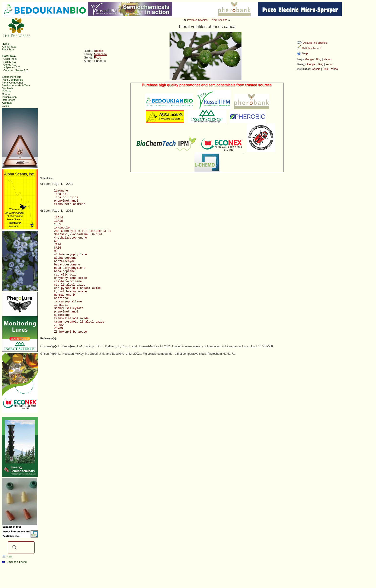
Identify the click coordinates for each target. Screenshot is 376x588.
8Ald (58, 248)
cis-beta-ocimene (68, 282)
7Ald (58, 245)
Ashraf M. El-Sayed (255, 582)
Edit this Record (312, 48)
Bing (319, 59)
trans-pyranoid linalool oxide (79, 322)
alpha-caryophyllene (71, 255)
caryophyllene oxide (71, 278)
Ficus (97, 58)
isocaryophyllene (68, 302)
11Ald (59, 221)
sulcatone (62, 315)
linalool (61, 194)
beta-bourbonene (67, 265)
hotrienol (62, 298)
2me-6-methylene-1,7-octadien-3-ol (83, 231)
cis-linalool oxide (70, 285)
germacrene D (65, 295)
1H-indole (62, 228)
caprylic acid (65, 275)
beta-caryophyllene (70, 268)
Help (305, 53)
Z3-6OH (59, 329)
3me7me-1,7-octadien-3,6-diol (78, 234)
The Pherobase (172, 582)
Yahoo (327, 59)
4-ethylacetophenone (71, 238)
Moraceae (100, 54)
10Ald (59, 218)
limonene (61, 191)
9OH (57, 251)
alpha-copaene (65, 258)
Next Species (220, 20)
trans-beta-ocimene (70, 204)
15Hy (58, 224)
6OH (57, 241)
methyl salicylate (69, 308)
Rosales (99, 51)
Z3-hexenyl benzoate (71, 332)
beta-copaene (65, 271)
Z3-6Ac (59, 325)
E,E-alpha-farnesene (71, 292)
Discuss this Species (315, 43)
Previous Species (197, 20)
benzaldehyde (65, 261)
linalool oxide (66, 198)
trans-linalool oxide (71, 318)
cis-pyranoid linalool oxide (77, 288)
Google (309, 59)
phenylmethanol (66, 201)
